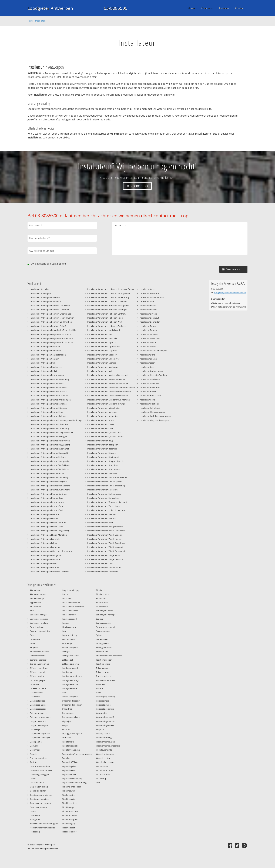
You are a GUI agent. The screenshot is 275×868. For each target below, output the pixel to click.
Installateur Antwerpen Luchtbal (102, 363)
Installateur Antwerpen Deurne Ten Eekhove (50, 465)
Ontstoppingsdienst (71, 717)
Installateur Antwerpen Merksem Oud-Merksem (109, 400)
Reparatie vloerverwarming (74, 782)
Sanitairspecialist (104, 623)
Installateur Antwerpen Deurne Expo (46, 412)
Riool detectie (68, 795)
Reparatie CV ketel (70, 762)
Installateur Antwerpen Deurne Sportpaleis (49, 461)
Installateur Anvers (148, 289)
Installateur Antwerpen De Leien (45, 371)
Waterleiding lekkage (105, 762)
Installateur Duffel (147, 355)
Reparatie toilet (69, 774)
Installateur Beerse (148, 306)
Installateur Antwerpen (40, 293)
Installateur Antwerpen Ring (100, 441)
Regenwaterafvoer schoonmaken (77, 754)
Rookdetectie (102, 607)
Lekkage (66, 652)
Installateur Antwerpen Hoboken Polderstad (107, 301)
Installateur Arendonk (149, 293)
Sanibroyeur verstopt (106, 615)
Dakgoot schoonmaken (41, 717)
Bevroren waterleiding (40, 631)
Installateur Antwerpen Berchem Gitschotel (49, 310)
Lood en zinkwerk (70, 668)
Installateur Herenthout (150, 387)
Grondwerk (35, 815)
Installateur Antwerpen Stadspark (102, 490)
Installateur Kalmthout (150, 408)
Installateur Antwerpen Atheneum (45, 301)
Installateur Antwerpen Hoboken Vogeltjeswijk (108, 306)
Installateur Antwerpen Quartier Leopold (106, 436)
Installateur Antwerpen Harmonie (45, 559)
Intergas (66, 623)
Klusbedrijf (67, 643)
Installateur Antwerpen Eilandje (44, 518)
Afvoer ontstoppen (39, 594)
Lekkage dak (68, 660)
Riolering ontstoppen (72, 787)
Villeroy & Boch (103, 733)
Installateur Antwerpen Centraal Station (48, 355)
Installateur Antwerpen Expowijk (45, 539)
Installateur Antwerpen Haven (43, 563)
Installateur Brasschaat (150, 338)
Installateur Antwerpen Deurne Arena (47, 375)
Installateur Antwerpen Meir (100, 371)
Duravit (33, 754)
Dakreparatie (36, 742)
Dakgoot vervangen (39, 725)
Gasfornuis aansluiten (40, 766)
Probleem (66, 738)
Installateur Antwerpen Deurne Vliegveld (48, 482)
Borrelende (35, 639)
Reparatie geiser (69, 766)
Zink (98, 782)
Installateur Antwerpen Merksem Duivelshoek (108, 375)
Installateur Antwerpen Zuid (100, 563)
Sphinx (99, 635)
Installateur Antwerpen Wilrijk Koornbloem (107, 543)
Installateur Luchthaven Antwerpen (155, 416)
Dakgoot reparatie (38, 709)
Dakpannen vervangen (40, 738)
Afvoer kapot (36, 590)
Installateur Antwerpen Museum (102, 412)
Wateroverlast (102, 766)
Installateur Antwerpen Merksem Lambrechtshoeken (111, 387)
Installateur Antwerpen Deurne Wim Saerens (50, 486)
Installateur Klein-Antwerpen (152, 412)
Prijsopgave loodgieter (72, 733)
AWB (32, 611)
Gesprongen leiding (39, 787)
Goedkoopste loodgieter (41, 795)
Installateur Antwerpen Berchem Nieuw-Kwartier (52, 318)
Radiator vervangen (71, 750)
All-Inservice (35, 607)
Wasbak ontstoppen (105, 754)
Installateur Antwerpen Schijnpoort (103, 457)
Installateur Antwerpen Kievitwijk (102, 338)
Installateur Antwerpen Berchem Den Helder (50, 306)
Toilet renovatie (103, 664)
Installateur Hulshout (149, 404)
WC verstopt (102, 778)
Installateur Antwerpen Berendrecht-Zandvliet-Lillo (53, 330)
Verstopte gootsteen (105, 709)
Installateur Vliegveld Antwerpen (154, 420)
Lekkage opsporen (70, 664)
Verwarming (102, 713)
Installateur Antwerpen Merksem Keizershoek (108, 383)
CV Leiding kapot (38, 680)
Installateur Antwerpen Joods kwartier (104, 330)
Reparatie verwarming (72, 778)
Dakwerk (34, 746)
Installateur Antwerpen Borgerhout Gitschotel (51, 334)
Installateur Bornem (148, 330)
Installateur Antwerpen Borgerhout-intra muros (51, 342)
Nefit (64, 693)
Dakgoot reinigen (38, 705)
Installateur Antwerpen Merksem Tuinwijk (106, 404)
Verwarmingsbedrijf (105, 717)
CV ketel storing (37, 676)
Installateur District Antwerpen (153, 351)
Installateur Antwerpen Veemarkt (102, 514)
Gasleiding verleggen (39, 774)
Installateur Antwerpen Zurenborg (103, 572)
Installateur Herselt (148, 391)
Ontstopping (68, 713)
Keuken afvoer (69, 639)
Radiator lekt (68, 742)
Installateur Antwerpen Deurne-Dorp (47, 498)
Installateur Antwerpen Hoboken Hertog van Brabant (111, 289)
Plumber (66, 729)
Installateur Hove (147, 400)
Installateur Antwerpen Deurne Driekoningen (50, 400)
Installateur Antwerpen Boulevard (45, 346)
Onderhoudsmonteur (72, 705)
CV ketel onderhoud (39, 668)
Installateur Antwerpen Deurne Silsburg (48, 457)
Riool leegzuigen (70, 803)
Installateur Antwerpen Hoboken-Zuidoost (107, 326)
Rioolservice (102, 590)
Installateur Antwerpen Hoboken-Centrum (106, 314)
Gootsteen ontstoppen (40, 803)
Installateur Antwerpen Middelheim (103, 408)
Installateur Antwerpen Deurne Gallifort (48, 416)
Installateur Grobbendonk (151, 371)
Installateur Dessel (148, 346)
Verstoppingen (103, 701)
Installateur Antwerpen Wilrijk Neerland (105, 547)
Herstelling (35, 832)
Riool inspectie (69, 799)
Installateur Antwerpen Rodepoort (103, 445)
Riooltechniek (102, 602)
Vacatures (100, 684)
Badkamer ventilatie (39, 623)
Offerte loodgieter (70, 697)
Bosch (33, 643)
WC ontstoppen (103, 774)
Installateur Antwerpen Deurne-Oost (46, 506)
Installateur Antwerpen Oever (101, 424)
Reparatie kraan (69, 770)
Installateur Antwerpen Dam (43, 363)
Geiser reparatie (37, 782)
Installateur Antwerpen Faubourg (45, 547)
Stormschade (102, 652)
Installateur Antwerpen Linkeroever (103, 359)
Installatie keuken (70, 611)
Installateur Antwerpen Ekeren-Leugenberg (49, 531)
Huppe (65, 594)
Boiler (33, 635)
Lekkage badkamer (71, 656)
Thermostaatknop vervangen (109, 656)
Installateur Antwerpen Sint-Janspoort (104, 482)
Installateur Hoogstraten (150, 395)
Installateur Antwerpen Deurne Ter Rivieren (49, 469)
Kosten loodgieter (70, 648)
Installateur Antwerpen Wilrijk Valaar (104, 555)
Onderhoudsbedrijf (71, 701)
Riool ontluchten (70, 815)
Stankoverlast (102, 639)
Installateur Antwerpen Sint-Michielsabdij (106, 486)
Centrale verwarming (39, 664)
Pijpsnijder (67, 721)
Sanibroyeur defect (105, 611)
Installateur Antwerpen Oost (100, 428)
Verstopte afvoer (104, 705)
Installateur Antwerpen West (100, 523)
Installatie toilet (69, 615)
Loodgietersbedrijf (70, 680)
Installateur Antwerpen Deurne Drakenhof (49, 395)
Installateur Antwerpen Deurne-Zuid (46, 510)
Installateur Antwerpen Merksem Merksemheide (109, 391)
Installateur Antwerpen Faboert (44, 543)
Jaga (64, 631)
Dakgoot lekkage (38, 701)
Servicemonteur (103, 631)
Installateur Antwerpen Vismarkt (102, 518)
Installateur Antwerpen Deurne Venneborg (49, 477)
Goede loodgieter (38, 791)
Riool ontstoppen (70, 819)
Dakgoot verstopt (38, 721)
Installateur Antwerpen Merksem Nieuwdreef (108, 395)
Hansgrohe (35, 819)
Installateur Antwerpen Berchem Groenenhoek (51, 314)
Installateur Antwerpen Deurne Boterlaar (48, 387)
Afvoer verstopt (37, 598)
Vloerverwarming (104, 738)
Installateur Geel (147, 367)
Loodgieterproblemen (72, 676)
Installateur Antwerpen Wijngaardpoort (105, 527)
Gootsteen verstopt (39, 807)
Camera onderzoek (38, 660)
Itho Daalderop (69, 627)
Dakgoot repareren (38, 713)
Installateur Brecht (148, 342)
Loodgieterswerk (70, 688)
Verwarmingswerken (105, 725)
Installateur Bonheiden (150, 322)
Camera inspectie (38, 656)
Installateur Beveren (148, 314)
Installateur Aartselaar (40, 289)
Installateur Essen (147, 363)
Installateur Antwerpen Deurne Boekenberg (50, 379)
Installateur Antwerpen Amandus (45, 297)
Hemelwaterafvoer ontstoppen (44, 823)
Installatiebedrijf (69, 619)
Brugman (34, 648)
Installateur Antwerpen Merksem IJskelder (106, 379)
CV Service (35, 684)
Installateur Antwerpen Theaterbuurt (104, 506)
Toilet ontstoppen (104, 660)
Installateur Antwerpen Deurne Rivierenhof (49, 449)
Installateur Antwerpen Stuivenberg (103, 498)
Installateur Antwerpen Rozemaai (102, 449)
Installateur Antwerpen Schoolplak (103, 465)
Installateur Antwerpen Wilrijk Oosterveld (106, 551)
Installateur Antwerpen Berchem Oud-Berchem (51, 322)
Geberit (33, 778)
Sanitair (100, 619)
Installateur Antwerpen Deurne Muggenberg (50, 445)
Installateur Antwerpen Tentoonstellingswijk (107, 502)
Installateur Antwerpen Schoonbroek (104, 469)
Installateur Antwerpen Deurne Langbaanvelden (52, 432)
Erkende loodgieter (39, 758)
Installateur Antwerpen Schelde (101, 453)
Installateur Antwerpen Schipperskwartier (106, 461)
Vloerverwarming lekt (106, 742)
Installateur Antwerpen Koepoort (102, 355)
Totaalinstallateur (104, 676)
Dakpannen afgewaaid (40, 733)
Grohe (33, 811)
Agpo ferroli (35, 602)
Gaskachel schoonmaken (41, 770)
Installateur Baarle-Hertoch (152, 297)
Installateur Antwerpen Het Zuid (44, 568)
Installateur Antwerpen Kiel (100, 334)
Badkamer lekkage (38, 615)
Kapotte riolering (70, 635)
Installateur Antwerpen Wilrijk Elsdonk (105, 535)
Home (31, 21)
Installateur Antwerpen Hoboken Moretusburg (108, 297)
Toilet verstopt (103, 672)
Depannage (35, 750)
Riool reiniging (69, 823)
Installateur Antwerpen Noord (101, 420)
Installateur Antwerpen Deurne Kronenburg (50, 428)
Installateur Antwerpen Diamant (44, 514)
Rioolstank (101, 598)
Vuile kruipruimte (104, 750)
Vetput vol (101, 729)
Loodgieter (67, 672)
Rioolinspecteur (69, 832)
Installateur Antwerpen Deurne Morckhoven (50, 441)
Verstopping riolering (106, 697)
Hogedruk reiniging (71, 590)
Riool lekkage (68, 807)
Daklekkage (35, 729)
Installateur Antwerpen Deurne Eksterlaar (49, 404)
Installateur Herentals (149, 383)
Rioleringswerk (69, 791)
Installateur (41, 21)
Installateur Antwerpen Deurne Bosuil (47, 383)
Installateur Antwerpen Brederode (45, 351)
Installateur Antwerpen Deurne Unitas (47, 473)
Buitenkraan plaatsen (40, 652)
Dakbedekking (36, 693)
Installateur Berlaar (148, 310)
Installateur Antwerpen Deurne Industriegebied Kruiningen (57, 420)
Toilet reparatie (103, 668)
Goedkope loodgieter (40, 799)
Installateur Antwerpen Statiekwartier (104, 494)
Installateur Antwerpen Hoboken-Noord (105, 318)
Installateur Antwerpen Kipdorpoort (104, 346)
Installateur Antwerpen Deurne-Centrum (48, 494)
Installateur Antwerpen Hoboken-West (105, 322)
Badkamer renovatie (39, 619)
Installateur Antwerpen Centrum (45, 359)
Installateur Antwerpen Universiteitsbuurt (106, 510)
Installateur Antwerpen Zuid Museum (104, 568)
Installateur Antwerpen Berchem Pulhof (48, 326)
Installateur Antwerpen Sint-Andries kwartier (107, 477)
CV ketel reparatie (38, 672)
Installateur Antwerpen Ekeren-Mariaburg (49, 535)
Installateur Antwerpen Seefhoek (102, 473)
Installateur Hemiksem (150, 379)
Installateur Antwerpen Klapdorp (102, 351)
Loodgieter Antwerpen (50, 8)
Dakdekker (35, 697)
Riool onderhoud (70, 811)
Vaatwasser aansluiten (106, 680)
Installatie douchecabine (73, 607)
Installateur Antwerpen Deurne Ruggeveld (49, 453)
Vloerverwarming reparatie (108, 746)
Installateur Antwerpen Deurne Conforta (48, 391)
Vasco (99, 693)
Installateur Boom (147, 326)
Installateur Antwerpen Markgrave (103, 367)
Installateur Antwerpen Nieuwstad (103, 416)
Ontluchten (67, 709)
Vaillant (100, 688)
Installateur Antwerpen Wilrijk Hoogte (104, 539)
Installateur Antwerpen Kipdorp (102, 342)
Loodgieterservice (70, 684)
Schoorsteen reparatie (106, 627)
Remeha (66, 758)
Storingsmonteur (104, 648)
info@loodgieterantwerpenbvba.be (230, 293)
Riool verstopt (68, 828)
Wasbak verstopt (104, 758)
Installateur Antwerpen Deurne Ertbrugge (49, 408)
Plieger (65, 725)
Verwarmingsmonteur (106, 721)
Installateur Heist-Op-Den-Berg (153, 375)
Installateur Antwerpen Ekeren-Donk (46, 527)
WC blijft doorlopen (105, 770)
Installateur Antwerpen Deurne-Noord (47, 502)
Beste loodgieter (37, 627)
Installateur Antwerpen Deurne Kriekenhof (49, 424)
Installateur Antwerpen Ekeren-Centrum (48, 523)
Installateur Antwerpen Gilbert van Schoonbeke (51, 551)
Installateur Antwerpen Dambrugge (46, 367)
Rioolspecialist (103, 594)
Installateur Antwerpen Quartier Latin (104, 432)
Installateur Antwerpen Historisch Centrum (49, 572)
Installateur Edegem (148, 359)
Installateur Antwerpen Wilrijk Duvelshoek (106, 531)
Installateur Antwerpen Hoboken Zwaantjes (107, 310)
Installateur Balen (147, 301)
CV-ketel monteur (38, 688)
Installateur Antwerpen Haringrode (46, 555)
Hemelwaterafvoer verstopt (42, 828)
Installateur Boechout (149, 318)
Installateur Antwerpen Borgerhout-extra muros (52, 338)
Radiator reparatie (70, 746)
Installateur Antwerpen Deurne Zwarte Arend (50, 490)
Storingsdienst (103, 643)
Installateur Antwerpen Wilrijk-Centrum (105, 559)
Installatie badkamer (71, 602)
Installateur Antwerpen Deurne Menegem (49, 436)
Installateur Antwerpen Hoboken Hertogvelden (109, 293)
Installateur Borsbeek (149, 334)
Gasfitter (34, 762)
